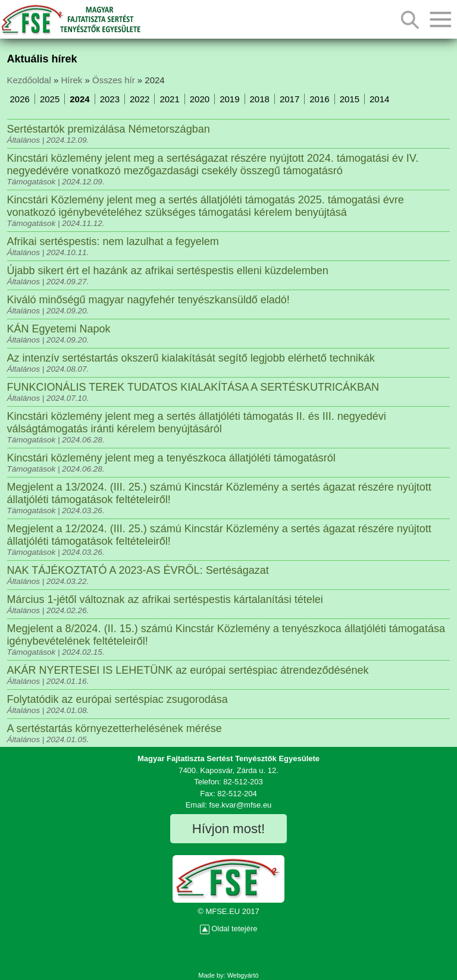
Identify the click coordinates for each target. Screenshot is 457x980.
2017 (289, 99)
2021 (169, 99)
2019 (229, 99)
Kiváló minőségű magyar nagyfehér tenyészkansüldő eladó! (148, 300)
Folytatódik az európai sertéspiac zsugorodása (118, 699)
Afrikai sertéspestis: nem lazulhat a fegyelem (113, 241)
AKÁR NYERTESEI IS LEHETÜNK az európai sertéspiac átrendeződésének (188, 670)
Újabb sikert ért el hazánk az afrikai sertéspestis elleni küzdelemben (168, 271)
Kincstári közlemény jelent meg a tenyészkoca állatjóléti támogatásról (171, 458)
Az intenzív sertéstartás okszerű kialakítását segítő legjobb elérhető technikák (191, 358)
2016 (319, 99)
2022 (140, 99)
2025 (50, 99)
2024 (79, 99)
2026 (20, 99)
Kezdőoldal (29, 80)
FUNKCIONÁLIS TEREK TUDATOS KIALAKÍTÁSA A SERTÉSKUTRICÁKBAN (193, 387)
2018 (260, 99)
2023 (110, 99)
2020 (200, 99)
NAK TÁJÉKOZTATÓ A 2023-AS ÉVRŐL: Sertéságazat (138, 570)
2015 (350, 99)
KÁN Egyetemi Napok (59, 329)
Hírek (71, 80)
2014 (379, 99)
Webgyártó (243, 975)
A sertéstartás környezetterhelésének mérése (115, 728)
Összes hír (114, 80)
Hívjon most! (228, 829)
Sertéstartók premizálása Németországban (109, 129)
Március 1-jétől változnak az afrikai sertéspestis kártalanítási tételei (165, 599)
